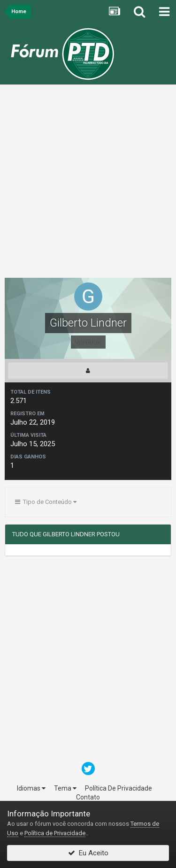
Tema (65, 788)
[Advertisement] (88, 184)
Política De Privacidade (119, 788)
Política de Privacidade (55, 833)
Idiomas (31, 788)
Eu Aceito (88, 853)
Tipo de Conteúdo (46, 502)
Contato (88, 797)
